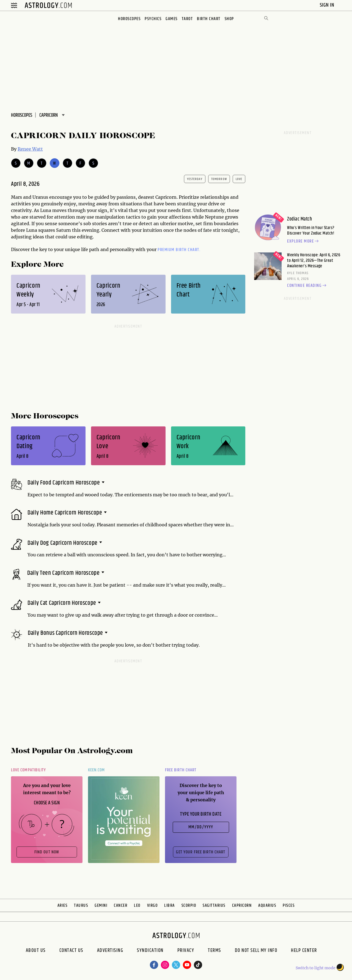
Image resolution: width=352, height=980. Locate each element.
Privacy (186, 951)
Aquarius (267, 906)
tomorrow (219, 179)
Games (172, 19)
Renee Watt (30, 149)
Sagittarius (214, 906)
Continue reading (307, 286)
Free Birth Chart (181, 770)
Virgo (152, 906)
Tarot (187, 19)
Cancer (121, 906)
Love (239, 179)
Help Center (304, 951)
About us (36, 951)
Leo (137, 906)
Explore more (304, 241)
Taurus (81, 906)
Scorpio (189, 906)
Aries (63, 906)
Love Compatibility (28, 770)
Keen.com (97, 770)
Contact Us (71, 951)
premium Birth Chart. (179, 250)
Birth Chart (209, 19)
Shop (229, 19)
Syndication (150, 951)
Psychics (153, 19)
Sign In (328, 5)
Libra (170, 906)
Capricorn (242, 906)
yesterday (195, 179)
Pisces (289, 906)
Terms (215, 951)
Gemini (101, 906)
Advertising (110, 951)
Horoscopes (129, 19)
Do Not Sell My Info (256, 951)
